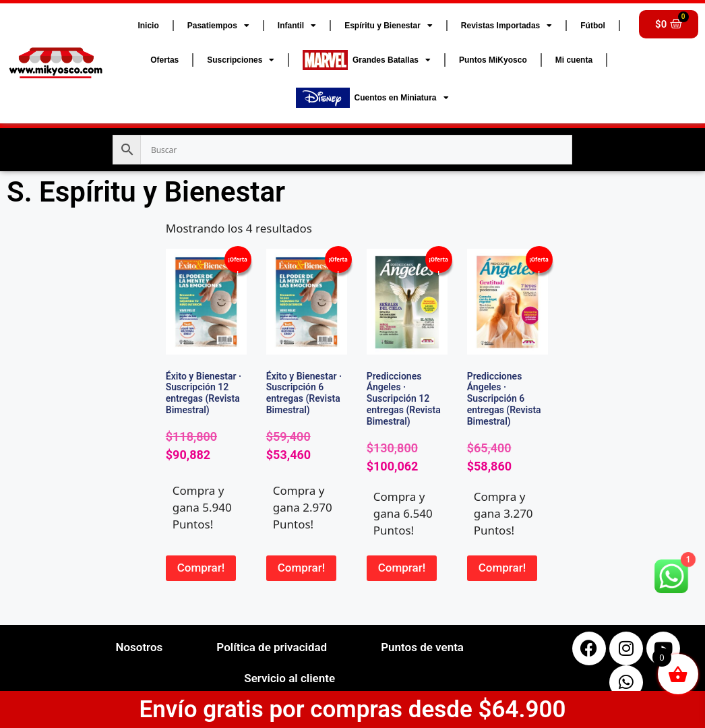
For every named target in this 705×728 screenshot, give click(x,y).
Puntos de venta (422, 647)
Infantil (297, 26)
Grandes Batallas (367, 60)
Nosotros (139, 647)
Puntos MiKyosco (493, 60)
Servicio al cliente (289, 678)
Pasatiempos (218, 26)
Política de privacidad (272, 647)
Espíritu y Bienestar (389, 26)
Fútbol (593, 26)
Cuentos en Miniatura (372, 98)
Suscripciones (241, 60)
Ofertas (164, 60)
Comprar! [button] (201, 568)
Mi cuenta (574, 60)
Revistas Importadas (507, 26)
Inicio (148, 26)
